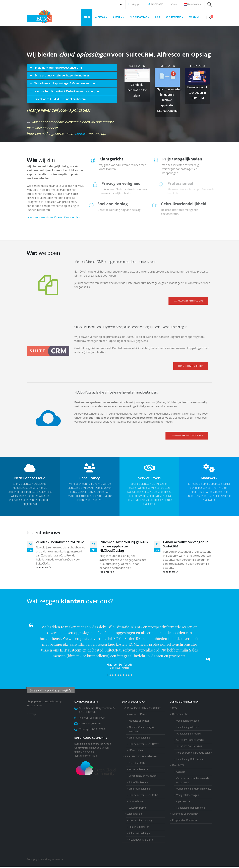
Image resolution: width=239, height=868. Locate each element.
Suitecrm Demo (137, 809)
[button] (210, 4)
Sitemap (31, 715)
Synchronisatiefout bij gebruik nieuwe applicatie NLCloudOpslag (170, 100)
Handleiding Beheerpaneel (191, 760)
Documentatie (173, 17)
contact (75, 125)
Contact (175, 4)
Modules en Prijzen (139, 722)
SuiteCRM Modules (139, 783)
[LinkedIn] (121, 4)
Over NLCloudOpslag (140, 822)
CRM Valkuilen (136, 803)
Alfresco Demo (137, 752)
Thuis (87, 17)
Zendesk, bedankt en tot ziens (137, 90)
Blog (157, 17)
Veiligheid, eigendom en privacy (194, 790)
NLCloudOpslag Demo (141, 841)
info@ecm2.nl (94, 725)
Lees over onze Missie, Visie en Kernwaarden (47, 217)
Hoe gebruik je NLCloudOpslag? (194, 754)
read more (43, 567)
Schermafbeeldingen (140, 739)
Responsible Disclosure (185, 821)
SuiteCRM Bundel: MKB (189, 748)
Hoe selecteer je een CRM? (144, 796)
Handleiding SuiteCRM (189, 735)
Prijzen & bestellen (139, 771)
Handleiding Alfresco (188, 728)
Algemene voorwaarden (185, 815)
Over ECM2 (178, 766)
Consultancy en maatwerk (143, 777)
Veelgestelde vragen (188, 722)
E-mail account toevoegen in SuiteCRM (197, 93)
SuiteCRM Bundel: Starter (190, 741)
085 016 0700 (155, 4)
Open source (183, 803)
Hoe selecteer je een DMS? (144, 745)
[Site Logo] (39, 17)
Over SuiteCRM (137, 764)
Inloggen (134, 4)
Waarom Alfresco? (139, 716)
